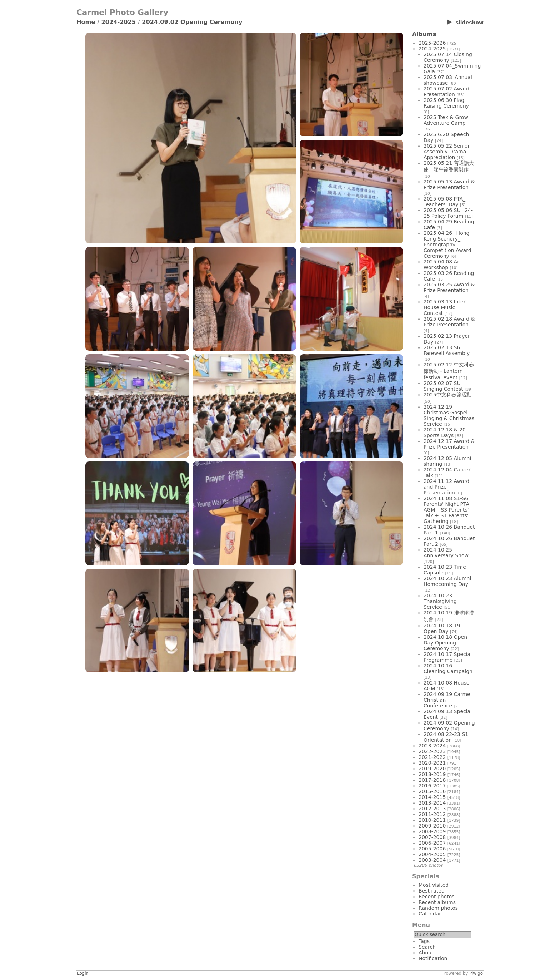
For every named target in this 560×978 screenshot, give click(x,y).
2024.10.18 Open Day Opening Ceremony (445, 643)
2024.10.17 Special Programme (448, 657)
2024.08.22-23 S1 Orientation (446, 737)
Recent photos (437, 896)
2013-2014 (432, 803)
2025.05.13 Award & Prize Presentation (449, 184)
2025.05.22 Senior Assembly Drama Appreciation (447, 152)
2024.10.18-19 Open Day (442, 628)
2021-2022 (432, 757)
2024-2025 (119, 22)
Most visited (434, 885)
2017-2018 (432, 780)
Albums (424, 34)
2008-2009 (432, 831)
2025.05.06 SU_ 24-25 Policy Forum (448, 213)
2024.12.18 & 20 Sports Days (445, 433)
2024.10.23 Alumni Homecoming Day (447, 581)
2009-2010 (432, 826)
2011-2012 (432, 814)
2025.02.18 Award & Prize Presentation (449, 322)
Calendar (430, 914)
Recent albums (437, 902)
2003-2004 (432, 860)
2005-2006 (432, 849)
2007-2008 (432, 837)
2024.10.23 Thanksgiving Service (440, 601)
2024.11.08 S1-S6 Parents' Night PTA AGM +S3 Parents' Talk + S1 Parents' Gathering (446, 510)
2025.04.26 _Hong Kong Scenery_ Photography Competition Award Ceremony (447, 244)
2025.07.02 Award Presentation (446, 92)
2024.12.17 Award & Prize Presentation (449, 444)
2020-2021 (432, 763)
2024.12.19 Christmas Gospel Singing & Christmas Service (449, 415)
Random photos (438, 908)
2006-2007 (432, 843)
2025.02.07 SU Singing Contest (443, 386)
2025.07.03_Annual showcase (448, 80)
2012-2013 (432, 809)
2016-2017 (432, 786)
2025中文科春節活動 (447, 395)
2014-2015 (432, 797)
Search (427, 947)
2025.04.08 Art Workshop (442, 265)
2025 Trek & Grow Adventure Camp (446, 120)
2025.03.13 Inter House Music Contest (444, 307)
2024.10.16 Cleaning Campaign (448, 668)
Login (83, 973)
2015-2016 (432, 791)
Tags (424, 941)
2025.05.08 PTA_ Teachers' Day (444, 202)
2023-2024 (432, 746)
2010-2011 (432, 820)
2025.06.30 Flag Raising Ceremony (446, 103)
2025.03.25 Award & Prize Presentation (449, 287)
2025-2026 (432, 43)
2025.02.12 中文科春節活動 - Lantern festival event (449, 371)
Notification (433, 958)
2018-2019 (432, 774)
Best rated (432, 891)
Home (86, 22)
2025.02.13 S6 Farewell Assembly (447, 350)
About (426, 953)
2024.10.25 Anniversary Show (446, 553)
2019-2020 (432, 769)
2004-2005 (432, 854)
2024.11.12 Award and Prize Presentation (446, 487)
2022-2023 (432, 751)
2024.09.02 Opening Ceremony (192, 22)
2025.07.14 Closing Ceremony (448, 57)
